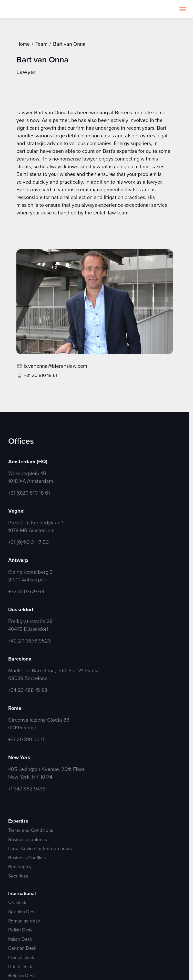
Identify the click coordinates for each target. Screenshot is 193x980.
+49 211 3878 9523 (29, 641)
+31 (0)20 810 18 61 (29, 493)
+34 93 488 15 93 (28, 690)
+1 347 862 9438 (27, 789)
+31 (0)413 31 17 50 (28, 542)
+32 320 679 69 (26, 591)
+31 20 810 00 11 (26, 739)
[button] (183, 9)
